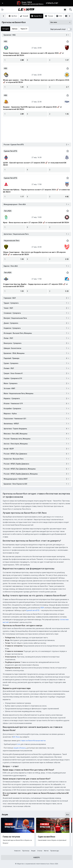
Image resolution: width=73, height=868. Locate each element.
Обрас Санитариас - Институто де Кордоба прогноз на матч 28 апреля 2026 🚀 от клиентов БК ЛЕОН (34, 253)
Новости (17, 851)
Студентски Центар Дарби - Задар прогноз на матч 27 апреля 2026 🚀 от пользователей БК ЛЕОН (35, 285)
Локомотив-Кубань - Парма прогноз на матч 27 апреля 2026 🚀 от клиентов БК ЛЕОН (36, 191)
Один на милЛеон (47, 837)
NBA (42, 608)
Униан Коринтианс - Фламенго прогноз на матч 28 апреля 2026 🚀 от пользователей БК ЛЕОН (34, 54)
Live (19, 744)
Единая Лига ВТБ (11, 151)
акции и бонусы (20, 748)
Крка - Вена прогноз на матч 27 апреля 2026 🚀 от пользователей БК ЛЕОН (36, 223)
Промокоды (55, 851)
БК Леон (16, 737)
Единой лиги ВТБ (33, 610)
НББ (6, 41)
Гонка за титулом (11, 837)
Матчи (46, 851)
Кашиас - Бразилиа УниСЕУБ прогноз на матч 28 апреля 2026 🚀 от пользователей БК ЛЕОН (32, 108)
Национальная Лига (12, 241)
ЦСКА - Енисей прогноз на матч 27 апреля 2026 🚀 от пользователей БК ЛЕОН (35, 164)
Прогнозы (26, 851)
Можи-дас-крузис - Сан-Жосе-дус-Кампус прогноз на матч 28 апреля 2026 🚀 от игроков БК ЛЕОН (36, 81)
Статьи (40, 851)
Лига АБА (8, 211)
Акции (33, 851)
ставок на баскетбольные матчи (33, 741)
